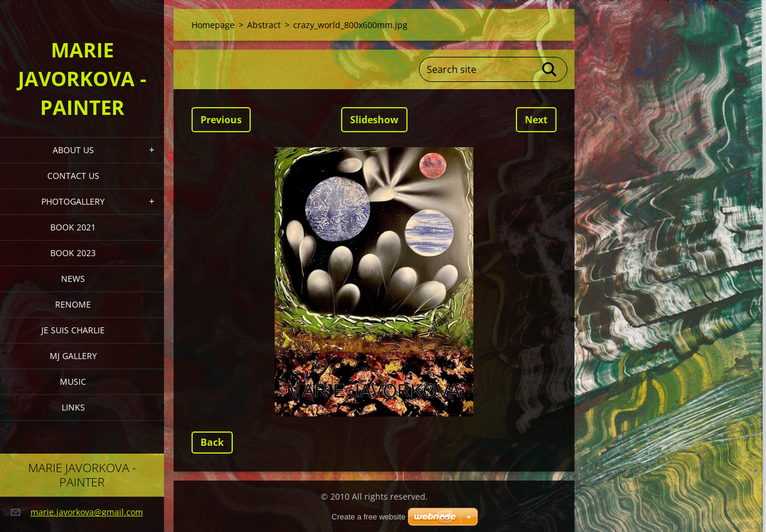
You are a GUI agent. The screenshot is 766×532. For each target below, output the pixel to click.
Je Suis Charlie (73, 330)
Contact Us (73, 176)
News (73, 279)
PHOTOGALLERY (73, 201)
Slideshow (374, 120)
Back (212, 442)
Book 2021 (73, 227)
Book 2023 (73, 253)
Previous (221, 120)
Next (536, 120)
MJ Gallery (73, 356)
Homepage (213, 25)
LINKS (73, 407)
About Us (73, 150)
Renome (73, 304)
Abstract (264, 25)
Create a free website (369, 517)
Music (73, 381)
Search (550, 69)
